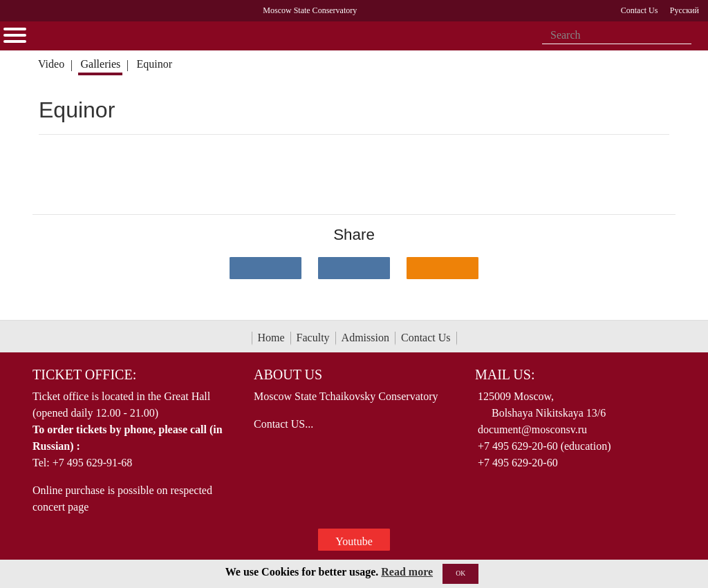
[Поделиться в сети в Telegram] (354, 268)
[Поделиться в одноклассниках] (442, 268)
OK (460, 573)
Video (51, 64)
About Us (288, 374)
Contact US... (283, 424)
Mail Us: (505, 374)
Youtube (354, 541)
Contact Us (426, 338)
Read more (407, 572)
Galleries (100, 64)
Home (271, 338)
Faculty (313, 338)
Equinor (155, 64)
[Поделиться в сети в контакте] (265, 268)
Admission (365, 338)
